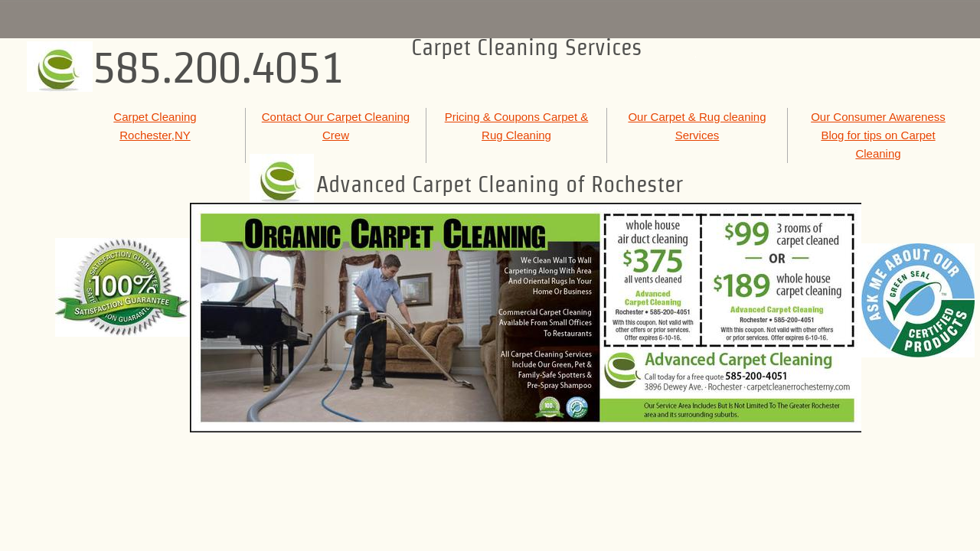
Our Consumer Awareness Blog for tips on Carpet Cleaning (878, 135)
